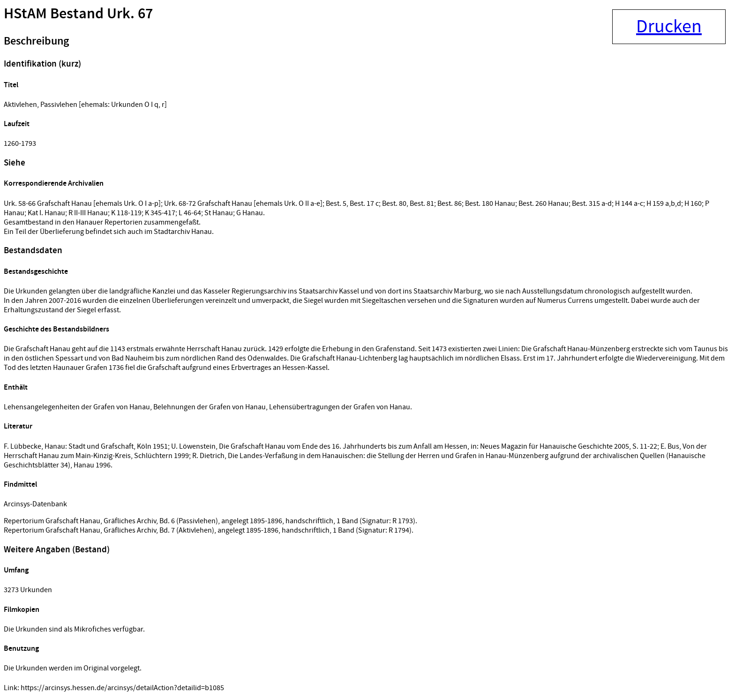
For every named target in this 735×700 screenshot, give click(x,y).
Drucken (669, 27)
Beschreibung (36, 41)
